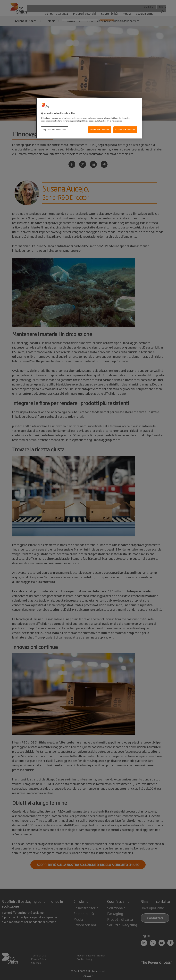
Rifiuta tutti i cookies (100, 130)
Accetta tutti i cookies (125, 130)
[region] (89, 118)
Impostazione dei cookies (55, 130)
